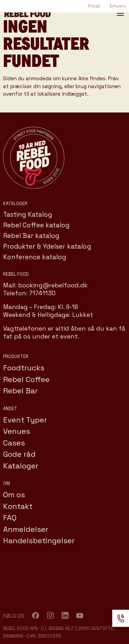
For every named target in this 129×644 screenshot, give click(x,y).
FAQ (10, 517)
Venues (17, 431)
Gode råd (19, 454)
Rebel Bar (20, 391)
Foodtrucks (24, 368)
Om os (14, 494)
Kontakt (18, 506)
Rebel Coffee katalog (36, 225)
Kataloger (21, 466)
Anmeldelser (26, 529)
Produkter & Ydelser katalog (47, 246)
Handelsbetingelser (39, 540)
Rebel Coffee (26, 379)
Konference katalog (35, 257)
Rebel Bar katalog (31, 236)
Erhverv (118, 6)
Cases (14, 443)
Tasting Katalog (28, 214)
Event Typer (25, 420)
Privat (94, 6)
